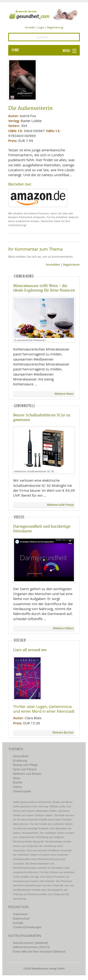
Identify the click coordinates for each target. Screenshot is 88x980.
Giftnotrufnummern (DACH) (31, 947)
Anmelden (53, 265)
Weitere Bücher (63, 732)
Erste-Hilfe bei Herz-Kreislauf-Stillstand (39, 952)
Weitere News (64, 394)
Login (41, 27)
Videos (17, 787)
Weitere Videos (63, 628)
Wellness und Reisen (27, 774)
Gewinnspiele (22, 791)
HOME (15, 50)
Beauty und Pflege (25, 765)
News (17, 778)
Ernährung (20, 761)
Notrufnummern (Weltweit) (31, 943)
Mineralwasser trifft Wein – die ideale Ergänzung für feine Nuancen (44, 288)
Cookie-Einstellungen (27, 927)
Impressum (20, 914)
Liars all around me (30, 650)
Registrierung (55, 27)
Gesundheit (21, 756)
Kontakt (30, 27)
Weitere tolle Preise (60, 505)
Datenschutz (21, 919)
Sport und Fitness (25, 769)
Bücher (18, 782)
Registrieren (71, 265)
